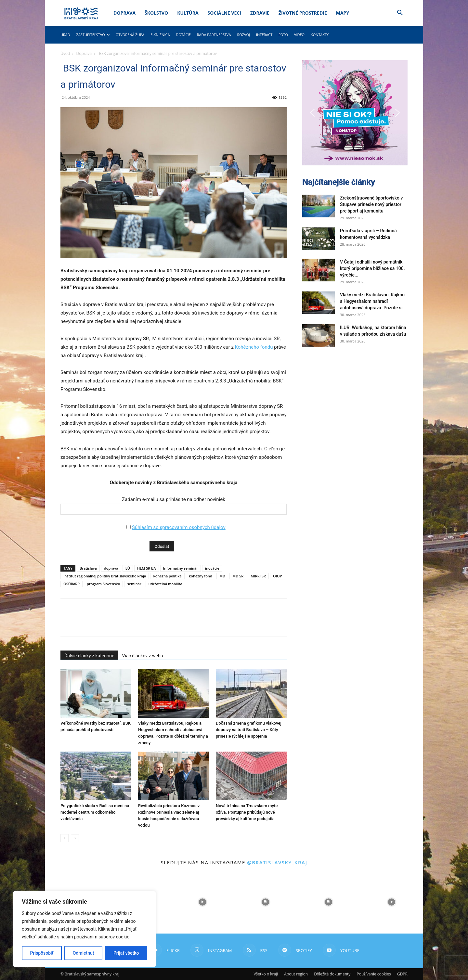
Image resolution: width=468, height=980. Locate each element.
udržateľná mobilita (165, 584)
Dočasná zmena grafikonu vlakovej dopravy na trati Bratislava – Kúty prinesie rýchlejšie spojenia (249, 730)
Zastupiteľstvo (93, 35)
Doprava (124, 13)
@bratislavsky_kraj (277, 862)
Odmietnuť (84, 953)
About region (296, 974)
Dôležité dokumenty (332, 974)
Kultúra (188, 13)
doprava (111, 568)
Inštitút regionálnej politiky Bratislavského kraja (105, 576)
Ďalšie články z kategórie (89, 656)
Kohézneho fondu (254, 347)
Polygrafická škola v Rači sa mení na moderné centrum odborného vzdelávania (95, 812)
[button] (400, 13)
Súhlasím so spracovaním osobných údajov (179, 527)
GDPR (402, 974)
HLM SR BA (147, 568)
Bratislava (88, 568)
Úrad (65, 35)
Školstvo (156, 13)
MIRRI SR (258, 576)
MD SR (238, 576)
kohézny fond (201, 576)
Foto (283, 35)
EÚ (128, 568)
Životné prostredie (303, 13)
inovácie (212, 568)
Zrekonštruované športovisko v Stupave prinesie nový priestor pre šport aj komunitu (371, 204)
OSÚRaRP (71, 584)
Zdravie (260, 13)
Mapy (343, 13)
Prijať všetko (126, 953)
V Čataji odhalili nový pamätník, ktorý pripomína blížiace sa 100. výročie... (372, 268)
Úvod (65, 53)
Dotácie (183, 35)
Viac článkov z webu (143, 656)
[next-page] (75, 838)
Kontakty (320, 35)
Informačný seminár (181, 568)
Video (299, 35)
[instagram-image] (202, 902)
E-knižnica (160, 35)
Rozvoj (243, 35)
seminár (134, 584)
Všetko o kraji (266, 974)
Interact (264, 35)
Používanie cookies (374, 974)
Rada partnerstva (214, 35)
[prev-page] (65, 838)
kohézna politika (167, 576)
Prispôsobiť (42, 953)
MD (222, 576)
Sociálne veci (224, 13)
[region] (84, 929)
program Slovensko (103, 584)
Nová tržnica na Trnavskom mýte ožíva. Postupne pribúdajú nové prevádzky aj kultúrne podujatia (247, 812)
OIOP (277, 576)
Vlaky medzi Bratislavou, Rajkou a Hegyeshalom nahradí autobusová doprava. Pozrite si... (373, 301)
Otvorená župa (130, 35)
